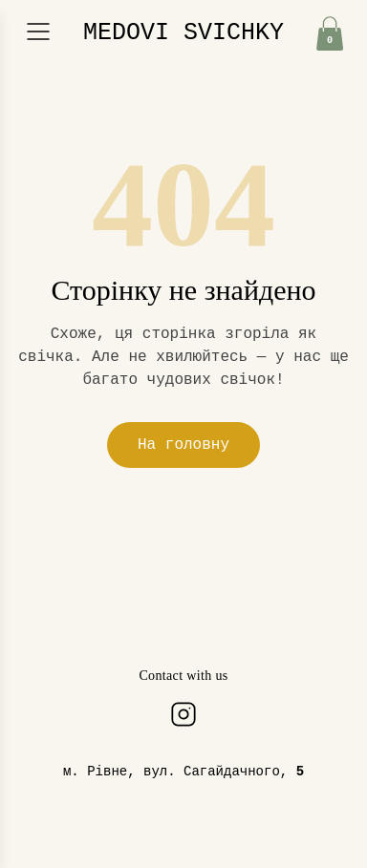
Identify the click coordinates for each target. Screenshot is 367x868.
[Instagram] (183, 714)
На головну (183, 445)
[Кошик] (330, 33)
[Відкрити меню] (38, 32)
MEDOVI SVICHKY (183, 33)
